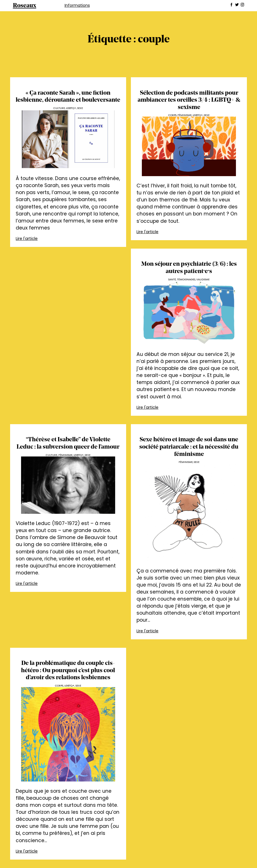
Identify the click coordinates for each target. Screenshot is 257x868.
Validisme (203, 279)
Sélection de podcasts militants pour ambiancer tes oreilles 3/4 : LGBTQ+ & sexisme (189, 100)
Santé (172, 279)
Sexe (80, 108)
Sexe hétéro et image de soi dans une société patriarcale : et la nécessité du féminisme (189, 447)
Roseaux (25, 6)
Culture (59, 108)
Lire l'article (27, 238)
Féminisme (185, 115)
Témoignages (186, 279)
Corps (172, 115)
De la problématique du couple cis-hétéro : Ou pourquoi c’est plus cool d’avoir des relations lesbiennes (68, 671)
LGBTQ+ (71, 108)
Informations (77, 5)
